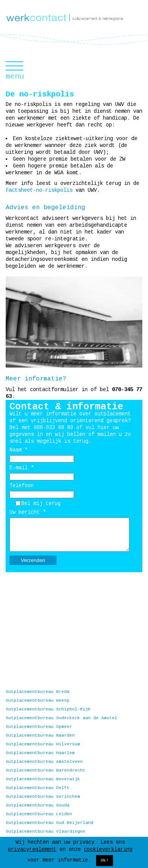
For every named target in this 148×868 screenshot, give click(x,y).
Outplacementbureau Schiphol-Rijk (48, 709)
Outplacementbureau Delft (38, 788)
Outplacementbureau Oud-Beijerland (50, 823)
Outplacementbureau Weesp (38, 701)
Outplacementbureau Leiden (39, 814)
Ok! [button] (105, 860)
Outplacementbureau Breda (38, 692)
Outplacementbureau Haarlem (40, 753)
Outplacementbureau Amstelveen (44, 762)
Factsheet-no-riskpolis (39, 190)
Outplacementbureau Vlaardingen (46, 832)
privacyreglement (32, 849)
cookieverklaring (108, 849)
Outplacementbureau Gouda (38, 805)
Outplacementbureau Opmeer (39, 727)
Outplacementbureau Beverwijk (43, 779)
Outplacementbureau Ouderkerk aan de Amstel (61, 718)
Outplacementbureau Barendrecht (46, 770)
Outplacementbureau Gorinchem (43, 797)
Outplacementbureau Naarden (40, 735)
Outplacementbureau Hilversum (43, 744)
